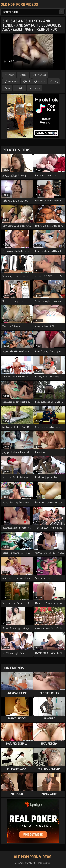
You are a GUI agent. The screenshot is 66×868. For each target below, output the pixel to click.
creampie (36, 88)
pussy (55, 81)
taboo (25, 75)
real (28, 81)
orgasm (11, 75)
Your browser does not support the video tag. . (33, 52)
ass (9, 88)
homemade (41, 75)
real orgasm (13, 81)
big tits (21, 88)
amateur (41, 81)
